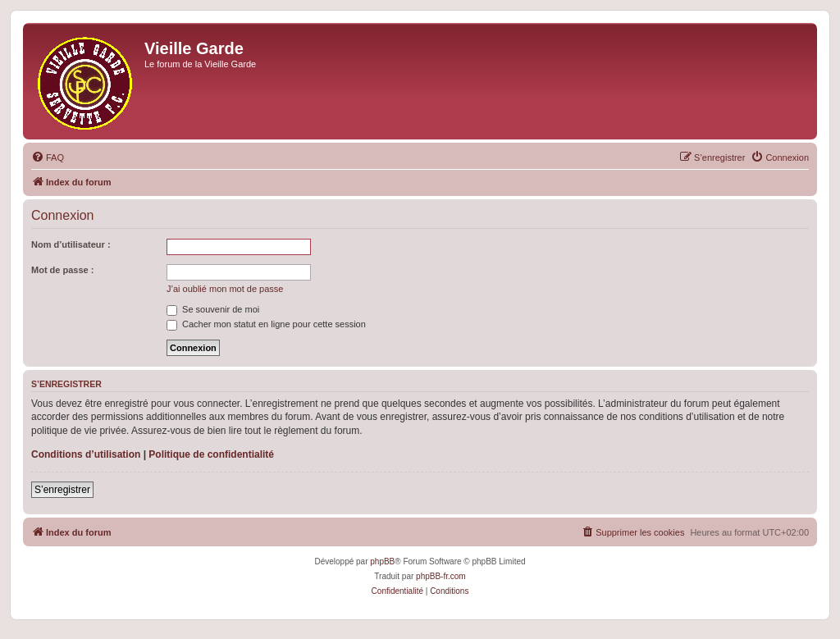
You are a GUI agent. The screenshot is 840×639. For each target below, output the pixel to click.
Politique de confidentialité (211, 454)
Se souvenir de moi (213, 309)
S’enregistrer (62, 490)
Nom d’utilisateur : (71, 244)
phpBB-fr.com (441, 576)
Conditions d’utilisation (86, 454)
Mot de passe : (62, 270)
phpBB (382, 561)
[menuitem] (48, 157)
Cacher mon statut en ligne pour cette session (266, 324)
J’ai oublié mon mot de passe (225, 289)
